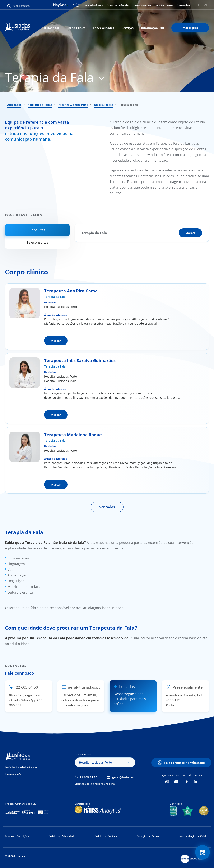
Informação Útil (152, 28)
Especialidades (104, 28)
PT (197, 5)
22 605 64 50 (88, 777)
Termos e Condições (17, 836)
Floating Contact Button (203, 852)
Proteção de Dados (148, 836)
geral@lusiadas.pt (125, 777)
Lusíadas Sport (94, 5)
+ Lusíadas (183, 5)
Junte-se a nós (142, 5)
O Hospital (51, 28)
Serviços (128, 28)
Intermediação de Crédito (194, 836)
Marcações (190, 28)
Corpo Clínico (76, 28)
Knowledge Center (118, 5)
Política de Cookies (106, 836)
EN (205, 5)
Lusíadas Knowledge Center (21, 767)
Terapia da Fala (55, 297)
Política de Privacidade (62, 836)
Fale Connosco (164, 5)
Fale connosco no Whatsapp (185, 763)
